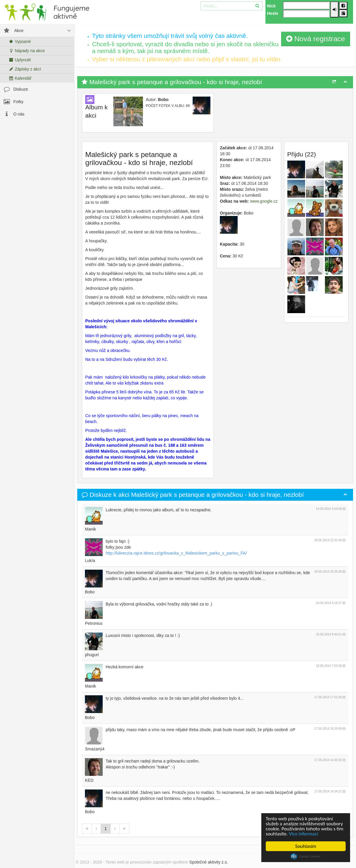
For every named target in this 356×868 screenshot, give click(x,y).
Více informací (303, 834)
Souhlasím (306, 846)
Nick (271, 6)
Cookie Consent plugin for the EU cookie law (306, 856)
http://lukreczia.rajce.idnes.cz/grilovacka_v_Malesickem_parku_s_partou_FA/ (176, 553)
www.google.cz (264, 201)
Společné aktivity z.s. (209, 862)
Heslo (273, 13)
